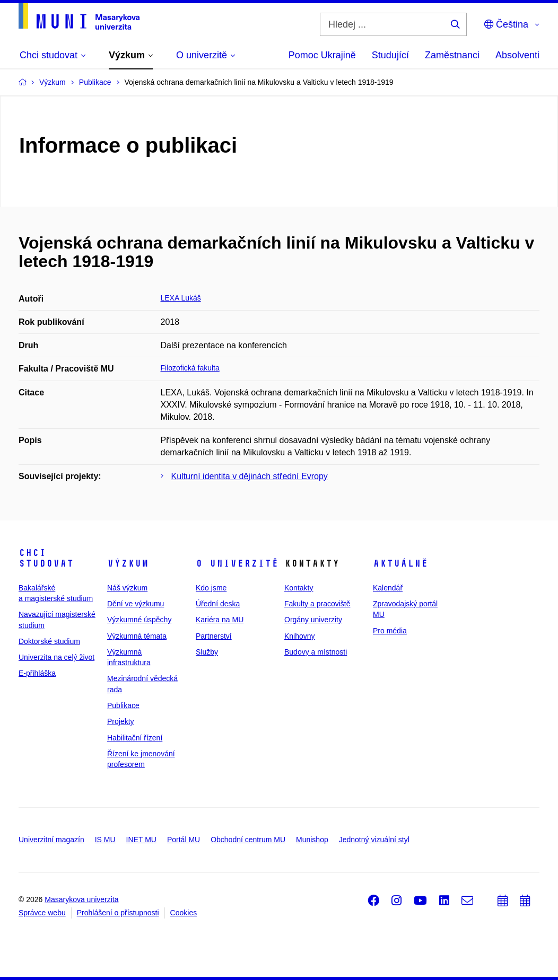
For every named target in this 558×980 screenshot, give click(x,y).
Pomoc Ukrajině (322, 55)
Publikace (123, 705)
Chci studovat (46, 558)
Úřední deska (218, 604)
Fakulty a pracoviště (317, 604)
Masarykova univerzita (81, 899)
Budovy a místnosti (316, 652)
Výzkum (128, 563)
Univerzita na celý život (56, 657)
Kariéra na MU (220, 620)
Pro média (390, 631)
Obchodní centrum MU (248, 840)
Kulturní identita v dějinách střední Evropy (250, 476)
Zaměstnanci (452, 55)
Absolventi (517, 55)
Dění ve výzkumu (136, 604)
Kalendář (388, 588)
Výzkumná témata (137, 636)
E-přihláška (37, 673)
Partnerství (214, 636)
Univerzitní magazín (51, 840)
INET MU (141, 840)
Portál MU (184, 840)
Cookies (184, 913)
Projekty (121, 721)
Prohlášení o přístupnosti (118, 913)
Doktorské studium (49, 641)
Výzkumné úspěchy (139, 620)
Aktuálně (400, 563)
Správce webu (42, 913)
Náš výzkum (127, 588)
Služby (207, 652)
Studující (390, 55)
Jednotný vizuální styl (374, 840)
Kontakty (299, 588)
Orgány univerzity (313, 620)
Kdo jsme (211, 588)
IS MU (105, 840)
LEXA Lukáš (181, 298)
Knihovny (300, 636)
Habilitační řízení (135, 738)
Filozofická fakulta (190, 368)
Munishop (312, 840)
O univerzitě (237, 563)
